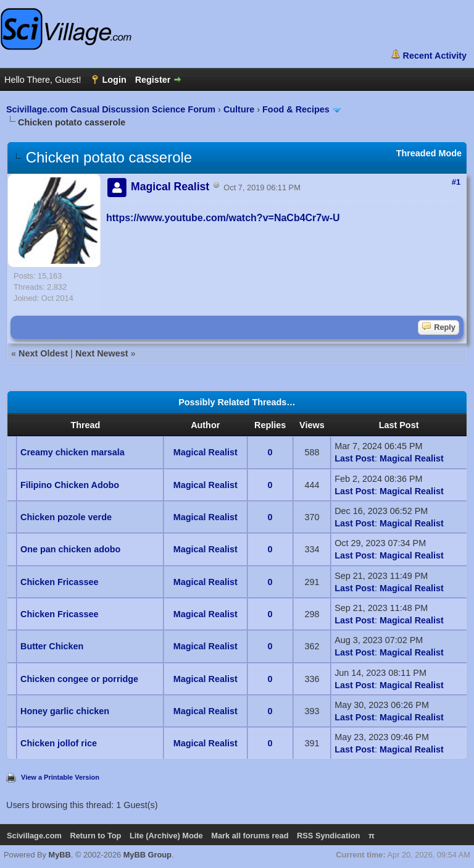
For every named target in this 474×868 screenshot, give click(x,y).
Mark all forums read (250, 836)
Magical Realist (206, 452)
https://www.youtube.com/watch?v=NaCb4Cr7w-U (223, 218)
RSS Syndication (328, 836)
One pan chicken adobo (70, 549)
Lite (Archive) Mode (166, 836)
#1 (456, 182)
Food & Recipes (296, 109)
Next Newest (102, 353)
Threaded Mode (429, 153)
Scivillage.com (34, 836)
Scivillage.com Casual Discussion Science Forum (111, 109)
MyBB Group (148, 855)
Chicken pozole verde (66, 517)
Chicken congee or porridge (79, 679)
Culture (239, 109)
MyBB (60, 855)
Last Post (355, 458)
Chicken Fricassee (59, 582)
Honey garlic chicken (65, 711)
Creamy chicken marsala (73, 452)
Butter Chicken (52, 646)
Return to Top (95, 836)
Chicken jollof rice (59, 743)
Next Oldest (43, 353)
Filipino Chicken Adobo (70, 485)
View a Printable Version (60, 777)
